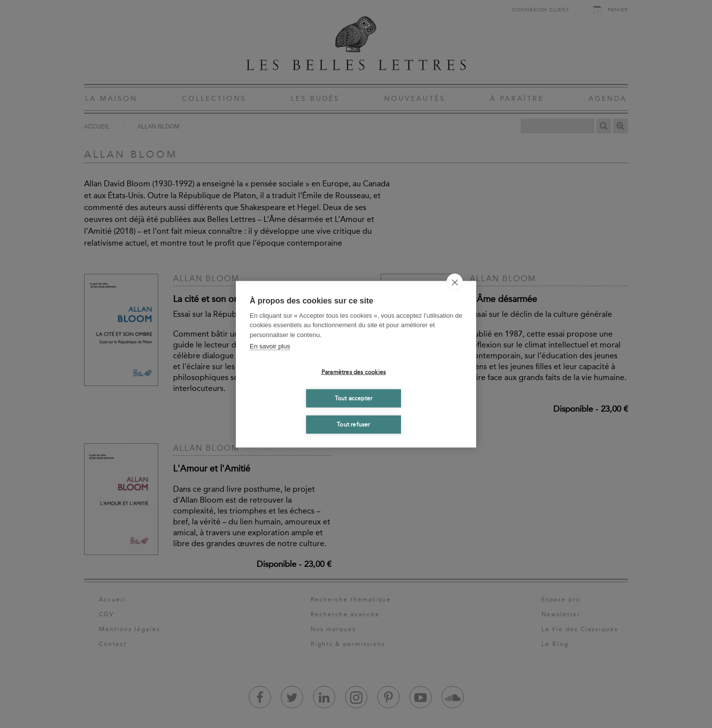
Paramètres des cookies (354, 372)
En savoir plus (270, 346)
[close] (455, 282)
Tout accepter (354, 398)
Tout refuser (353, 425)
